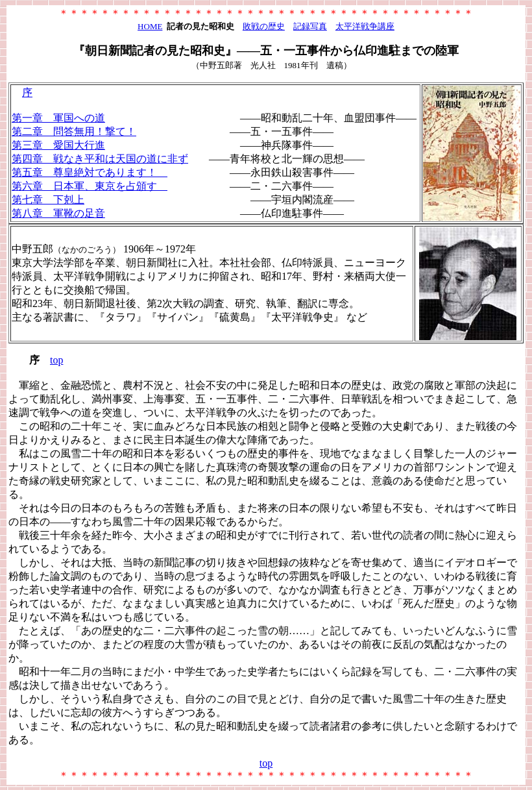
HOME (150, 26)
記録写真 (310, 26)
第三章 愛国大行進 (58, 145)
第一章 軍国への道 (58, 118)
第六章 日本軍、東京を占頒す (90, 186)
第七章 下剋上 (48, 200)
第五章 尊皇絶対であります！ (90, 172)
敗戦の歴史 (264, 26)
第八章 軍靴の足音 (58, 213)
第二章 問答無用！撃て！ (74, 131)
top (56, 360)
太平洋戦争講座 (365, 26)
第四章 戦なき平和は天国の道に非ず (100, 159)
